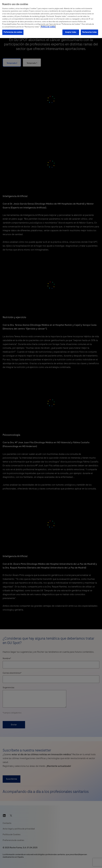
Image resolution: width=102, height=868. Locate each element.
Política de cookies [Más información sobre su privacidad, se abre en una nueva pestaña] (48, 27)
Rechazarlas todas (89, 32)
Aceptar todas (71, 32)
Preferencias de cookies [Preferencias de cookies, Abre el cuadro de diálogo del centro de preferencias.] (13, 32)
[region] (51, 19)
